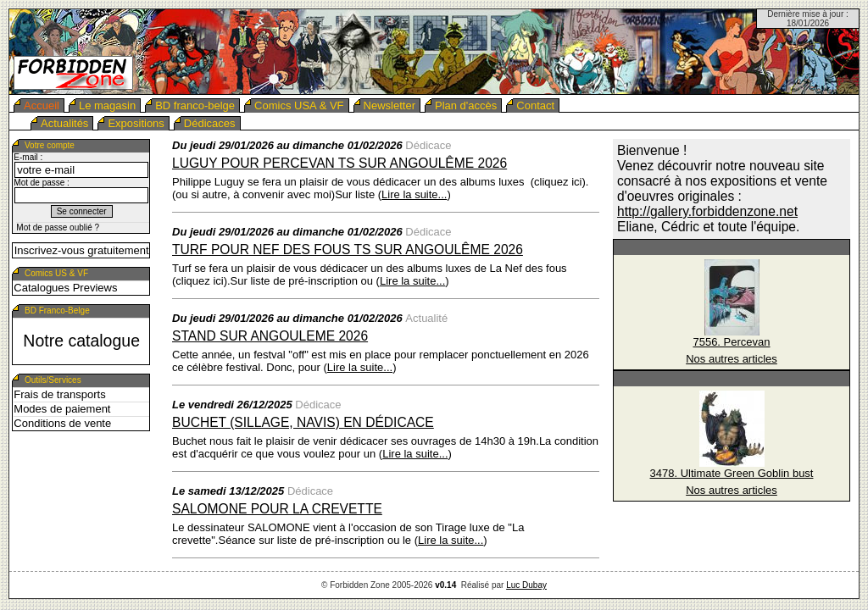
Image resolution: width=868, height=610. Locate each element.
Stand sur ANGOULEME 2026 (270, 336)
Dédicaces (210, 123)
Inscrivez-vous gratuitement (82, 250)
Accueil (42, 105)
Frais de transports (59, 394)
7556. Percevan (731, 342)
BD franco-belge (195, 105)
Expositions (136, 123)
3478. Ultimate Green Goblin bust (732, 473)
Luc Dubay (526, 585)
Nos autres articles (732, 359)
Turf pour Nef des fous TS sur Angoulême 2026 (348, 250)
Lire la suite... (414, 194)
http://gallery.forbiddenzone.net (707, 211)
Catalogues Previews (65, 288)
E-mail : (28, 157)
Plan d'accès (466, 105)
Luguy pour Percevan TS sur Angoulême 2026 (339, 163)
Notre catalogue (81, 341)
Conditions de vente (62, 423)
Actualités (64, 123)
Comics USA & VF (299, 105)
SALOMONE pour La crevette (277, 509)
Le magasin (107, 105)
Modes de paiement (62, 409)
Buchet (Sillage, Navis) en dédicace (303, 422)
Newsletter (389, 105)
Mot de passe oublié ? (58, 227)
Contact (535, 105)
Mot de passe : (42, 183)
